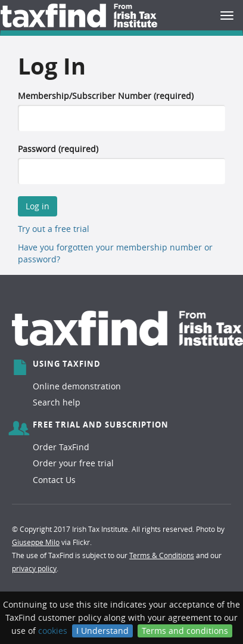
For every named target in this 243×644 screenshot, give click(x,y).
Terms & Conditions (162, 555)
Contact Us (54, 480)
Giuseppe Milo (36, 542)
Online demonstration (77, 386)
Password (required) (58, 149)
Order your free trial (73, 463)
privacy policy (34, 568)
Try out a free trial (54, 229)
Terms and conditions (185, 631)
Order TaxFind (61, 447)
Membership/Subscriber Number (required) (106, 96)
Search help (57, 402)
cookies (53, 631)
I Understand (102, 631)
